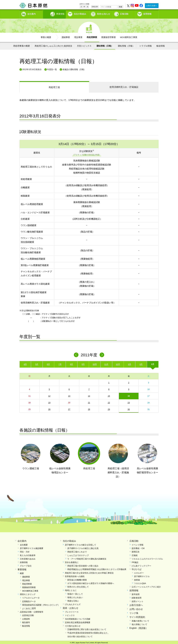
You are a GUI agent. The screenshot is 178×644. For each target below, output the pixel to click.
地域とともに (71, 589)
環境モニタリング (28, 593)
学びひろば (137, 568)
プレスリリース (72, 611)
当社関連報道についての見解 (78, 618)
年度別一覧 (52, 68)
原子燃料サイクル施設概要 (32, 547)
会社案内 (32, 13)
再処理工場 (54, 86)
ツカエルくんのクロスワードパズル (147, 558)
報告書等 (26, 621)
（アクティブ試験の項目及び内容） (87, 154)
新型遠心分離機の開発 (77, 579)
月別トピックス (84, 45)
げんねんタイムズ (73, 603)
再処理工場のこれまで (77, 551)
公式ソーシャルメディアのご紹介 (146, 586)
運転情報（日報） (105, 45)
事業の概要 (46, 36)
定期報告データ (29, 600)
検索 (121, 7)
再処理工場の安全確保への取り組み (83, 565)
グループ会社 (26, 565)
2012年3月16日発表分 (32, 68)
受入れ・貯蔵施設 (124, 86)
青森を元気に (73, 600)
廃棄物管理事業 (109, 36)
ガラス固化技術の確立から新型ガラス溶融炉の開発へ (91, 582)
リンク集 (134, 612)
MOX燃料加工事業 (129, 36)
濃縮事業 (66, 36)
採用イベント (138, 600)
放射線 (137, 579)
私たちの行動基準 (28, 554)
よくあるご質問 (29, 607)
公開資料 (26, 618)
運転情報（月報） (126, 45)
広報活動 (124, 13)
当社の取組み (80, 13)
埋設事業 (78, 36)
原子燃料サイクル (142, 575)
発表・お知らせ (71, 607)
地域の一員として (75, 593)
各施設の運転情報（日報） (74, 68)
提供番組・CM (138, 547)
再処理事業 (92, 36)
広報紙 (135, 554)
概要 (22, 572)
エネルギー (139, 572)
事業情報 (55, 13)
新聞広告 (136, 551)
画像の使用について (140, 620)
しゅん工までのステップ (78, 554)
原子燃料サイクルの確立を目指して (81, 544)
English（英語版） (139, 627)
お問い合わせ (136, 608)
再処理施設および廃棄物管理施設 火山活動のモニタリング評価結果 (97, 568)
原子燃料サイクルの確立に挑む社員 (83, 547)
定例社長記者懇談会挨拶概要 (78, 621)
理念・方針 (25, 551)
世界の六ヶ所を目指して (78, 586)
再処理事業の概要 (22, 45)
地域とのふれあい (75, 596)
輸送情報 (161, 45)
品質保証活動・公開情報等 (32, 611)
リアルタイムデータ (31, 597)
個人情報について (139, 623)
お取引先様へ (152, 6)
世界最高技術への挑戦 (75, 575)
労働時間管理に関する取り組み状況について (87, 628)
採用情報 (147, 13)
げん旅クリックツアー (141, 565)
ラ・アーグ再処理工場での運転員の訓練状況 (87, 558)
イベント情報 (138, 544)
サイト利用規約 (137, 616)
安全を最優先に (72, 561)
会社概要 (24, 544)
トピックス (70, 614)
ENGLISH (95, 7)
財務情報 (24, 561)
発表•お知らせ (104, 13)
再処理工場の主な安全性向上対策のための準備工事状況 (89, 572)
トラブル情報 (145, 45)
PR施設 (135, 561)
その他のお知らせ (73, 625)
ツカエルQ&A (140, 582)
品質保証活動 (28, 614)
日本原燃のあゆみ (28, 558)
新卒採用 (136, 593)
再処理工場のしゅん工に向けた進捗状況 (53, 45)
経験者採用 (137, 597)
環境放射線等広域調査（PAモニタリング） (41, 604)
